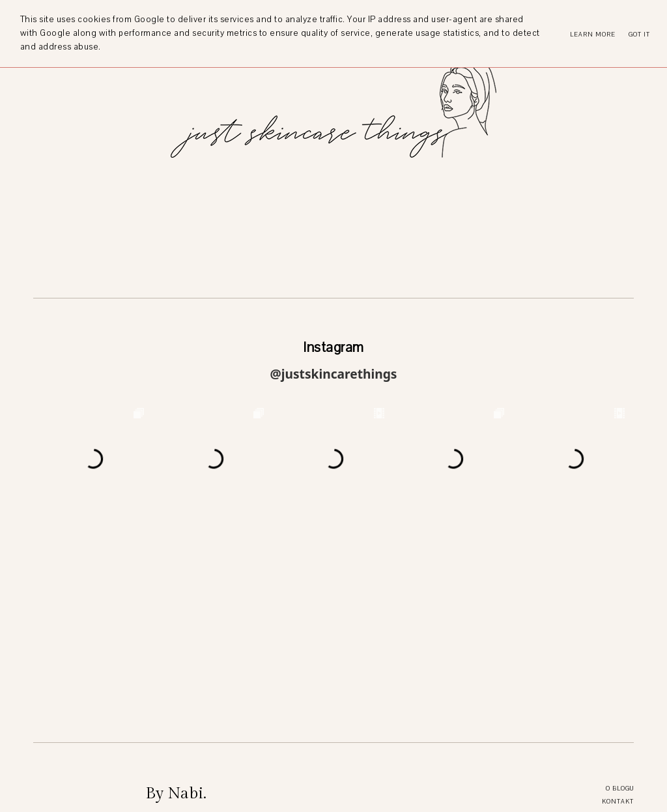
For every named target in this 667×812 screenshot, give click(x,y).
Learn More (593, 34)
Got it (639, 34)
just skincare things (291, 795)
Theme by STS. (392, 795)
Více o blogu (168, 775)
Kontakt (618, 621)
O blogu (620, 608)
